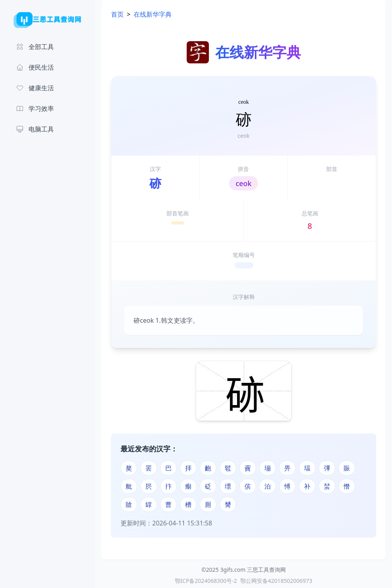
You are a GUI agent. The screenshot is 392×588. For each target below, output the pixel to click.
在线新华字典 (153, 14)
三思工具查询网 (266, 570)
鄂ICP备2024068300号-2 (206, 581)
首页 (117, 14)
